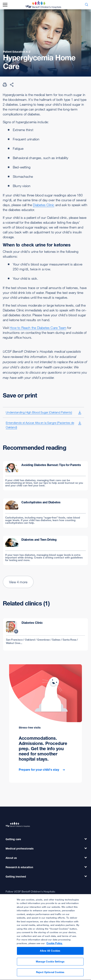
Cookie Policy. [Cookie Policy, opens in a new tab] (55, 945)
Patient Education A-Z (17, 52)
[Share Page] (12, 85)
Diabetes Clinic (44, 205)
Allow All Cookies (50, 952)
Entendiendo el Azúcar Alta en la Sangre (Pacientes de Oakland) (40, 425)
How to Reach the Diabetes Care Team (38, 328)
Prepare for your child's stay (39, 770)
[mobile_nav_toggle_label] (5, 5)
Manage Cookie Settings (50, 963)
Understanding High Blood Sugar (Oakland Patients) (39, 412)
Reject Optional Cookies (50, 974)
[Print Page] (5, 85)
